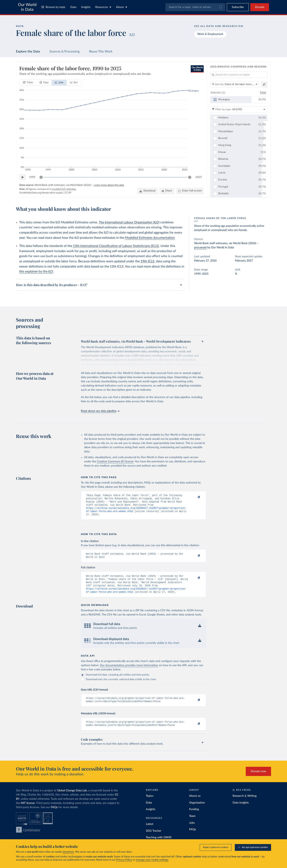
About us (195, 804)
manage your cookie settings (152, 860)
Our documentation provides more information (129, 671)
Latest (150, 832)
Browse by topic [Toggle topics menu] (53, 7)
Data (73, 7)
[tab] (28, 83)
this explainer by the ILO (36, 271)
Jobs (192, 830)
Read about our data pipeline (100, 411)
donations (68, 852)
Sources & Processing (64, 52)
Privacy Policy (124, 860)
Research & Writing (245, 804)
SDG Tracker (154, 838)
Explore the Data (28, 52)
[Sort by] (235, 84)
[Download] (147, 191)
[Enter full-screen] (190, 191)
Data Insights (241, 810)
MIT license (28, 811)
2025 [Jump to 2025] (199, 177)
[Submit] (220, 7)
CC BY (68, 193)
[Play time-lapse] (23, 177)
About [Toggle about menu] (122, 7)
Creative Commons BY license (115, 462)
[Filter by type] (239, 109)
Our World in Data (27, 7)
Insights (86, 7)
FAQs (54, 815)
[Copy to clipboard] (195, 497)
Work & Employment (210, 34)
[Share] (167, 191)
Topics (150, 804)
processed (200, 248)
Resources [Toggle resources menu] (103, 7)
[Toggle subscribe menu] (238, 7)
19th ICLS (147, 261)
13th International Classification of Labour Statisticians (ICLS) (116, 246)
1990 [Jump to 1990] (32, 177)
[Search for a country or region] (239, 75)
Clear (263, 92)
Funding (194, 817)
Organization (197, 810)
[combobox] (195, 7)
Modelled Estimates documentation (150, 238)
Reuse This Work (101, 52)
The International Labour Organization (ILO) (129, 222)
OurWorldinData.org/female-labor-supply (41, 193)
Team (192, 824)
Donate (260, 7)
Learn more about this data (109, 185)
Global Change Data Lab (72, 798)
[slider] (41, 177)
